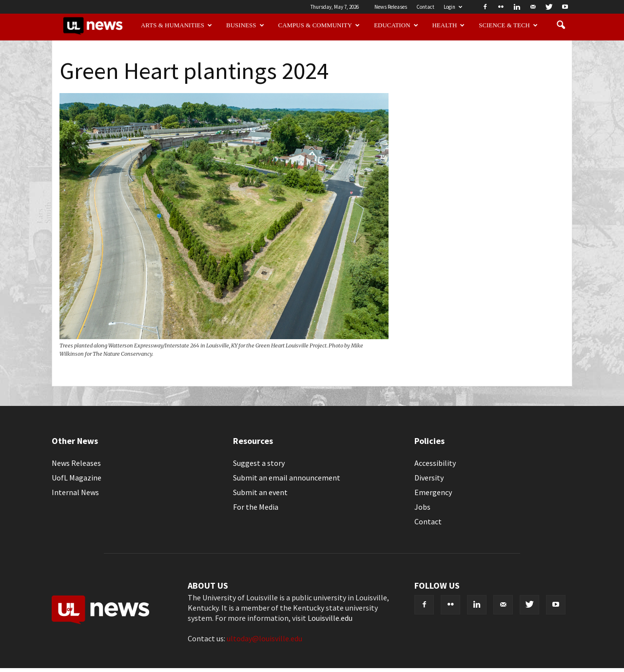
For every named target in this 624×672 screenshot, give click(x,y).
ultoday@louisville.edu (264, 638)
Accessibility (435, 463)
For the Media (256, 507)
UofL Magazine (77, 478)
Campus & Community (319, 25)
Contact (425, 7)
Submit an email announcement (287, 478)
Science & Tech (508, 25)
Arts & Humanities (176, 25)
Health (449, 25)
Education (396, 25)
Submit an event (260, 492)
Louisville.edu (330, 618)
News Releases (391, 7)
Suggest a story (259, 463)
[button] (561, 25)
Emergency (433, 492)
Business (245, 25)
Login (453, 7)
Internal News (75, 492)
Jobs (422, 507)
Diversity (429, 478)
